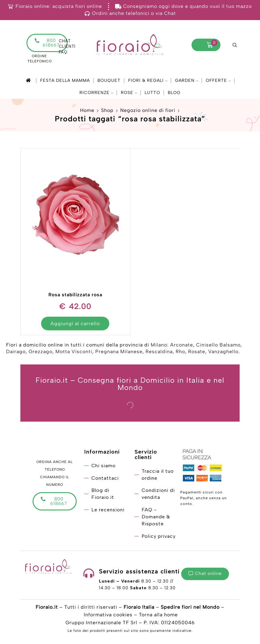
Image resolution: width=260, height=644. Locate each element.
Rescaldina (159, 352)
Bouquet (109, 80)
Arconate (182, 345)
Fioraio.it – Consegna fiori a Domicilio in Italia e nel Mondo (130, 384)
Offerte (218, 80)
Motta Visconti (74, 352)
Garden (187, 80)
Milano (159, 345)
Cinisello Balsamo (218, 345)
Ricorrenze (96, 93)
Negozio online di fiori (148, 110)
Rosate (197, 352)
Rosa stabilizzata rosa (75, 295)
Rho (180, 352)
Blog (174, 93)
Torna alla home (158, 615)
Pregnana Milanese (119, 352)
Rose (129, 93)
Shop (107, 110)
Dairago (16, 352)
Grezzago (40, 352)
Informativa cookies (108, 615)
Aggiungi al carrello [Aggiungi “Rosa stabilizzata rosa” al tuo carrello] (75, 324)
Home (87, 110)
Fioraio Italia (139, 607)
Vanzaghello (223, 352)
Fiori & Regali (148, 80)
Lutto (152, 93)
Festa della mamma (65, 80)
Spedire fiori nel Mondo (190, 607)
